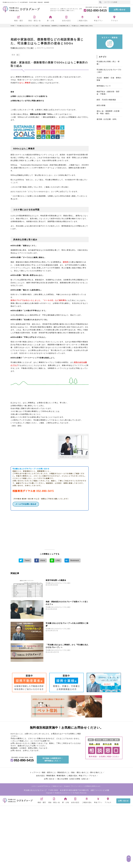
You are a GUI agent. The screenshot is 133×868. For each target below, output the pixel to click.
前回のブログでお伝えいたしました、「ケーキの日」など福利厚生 (37, 300)
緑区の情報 (101, 105)
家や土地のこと (97, 771)
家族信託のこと (64, 771)
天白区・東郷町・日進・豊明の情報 (109, 79)
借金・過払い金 (54, 798)
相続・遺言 (42, 798)
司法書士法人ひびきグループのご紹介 (28, 26)
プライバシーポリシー (77, 785)
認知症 (66, 262)
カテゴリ (103, 57)
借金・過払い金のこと (80, 771)
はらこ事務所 (25, 83)
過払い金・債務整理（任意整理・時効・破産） (108, 112)
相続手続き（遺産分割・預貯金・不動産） (108, 93)
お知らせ (85, 777)
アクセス (93, 774)
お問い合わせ (120, 10)
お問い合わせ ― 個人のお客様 (56, 777)
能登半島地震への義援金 (58, 579)
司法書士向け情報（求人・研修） (108, 63)
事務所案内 (51, 774)
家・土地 (66, 798)
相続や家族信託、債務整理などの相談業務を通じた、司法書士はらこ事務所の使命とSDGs (67, 26)
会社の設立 (41, 774)
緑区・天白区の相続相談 (106, 100)
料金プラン (83, 774)
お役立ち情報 (75, 777)
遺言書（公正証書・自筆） (107, 119)
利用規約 (88, 785)
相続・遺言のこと (49, 771)
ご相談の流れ (72, 774)
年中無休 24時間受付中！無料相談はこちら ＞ (53, 758)
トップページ (35, 771)
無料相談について (104, 86)
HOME (13, 26)
